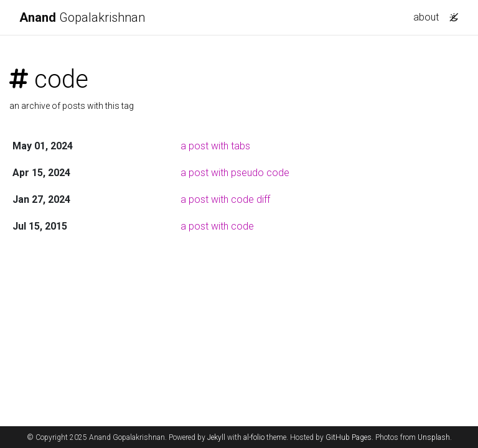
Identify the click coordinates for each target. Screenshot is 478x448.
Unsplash (434, 437)
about (426, 17)
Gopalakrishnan (82, 17)
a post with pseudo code (235, 173)
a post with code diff (225, 199)
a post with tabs (215, 146)
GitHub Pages (349, 437)
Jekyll (216, 437)
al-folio (254, 437)
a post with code (217, 226)
